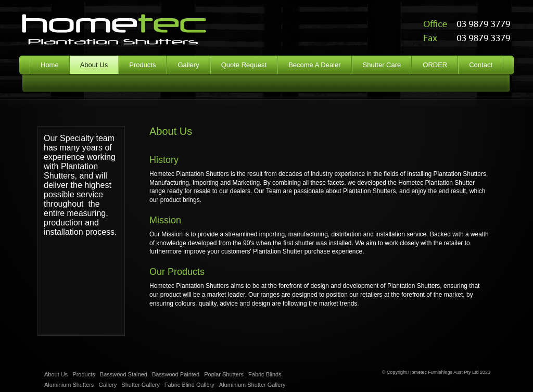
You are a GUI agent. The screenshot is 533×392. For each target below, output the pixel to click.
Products (142, 65)
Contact (481, 65)
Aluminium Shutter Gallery (252, 385)
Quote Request (244, 65)
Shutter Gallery (140, 385)
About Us (56, 374)
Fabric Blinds (265, 374)
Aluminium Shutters (69, 385)
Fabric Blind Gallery (189, 385)
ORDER (435, 65)
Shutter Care (382, 65)
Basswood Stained (124, 374)
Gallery (188, 65)
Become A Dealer (314, 65)
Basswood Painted (176, 374)
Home (50, 65)
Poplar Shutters (224, 374)
